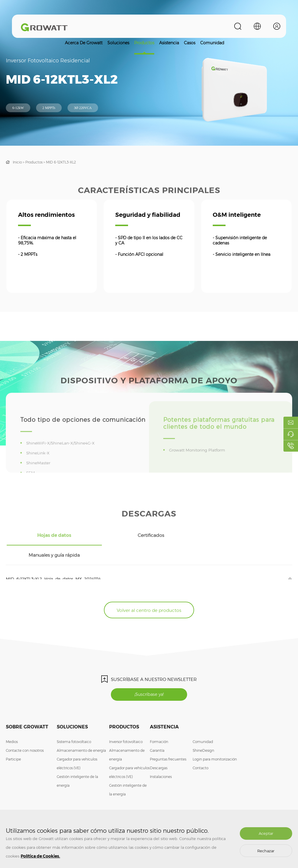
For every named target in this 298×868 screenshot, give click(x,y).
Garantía (157, 734)
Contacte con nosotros (25, 734)
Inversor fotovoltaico (126, 725)
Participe (13, 742)
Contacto (201, 751)
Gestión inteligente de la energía (77, 764)
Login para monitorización (215, 742)
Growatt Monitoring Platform (199, 462)
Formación (159, 725)
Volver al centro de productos (149, 592)
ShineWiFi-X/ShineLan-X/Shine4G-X (62, 455)
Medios (12, 725)
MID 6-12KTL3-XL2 (61, 162)
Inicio (17, 162)
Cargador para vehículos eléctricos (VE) (77, 747)
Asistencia (169, 43)
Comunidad (212, 43)
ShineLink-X (39, 465)
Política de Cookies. (40, 856)
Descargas (159, 751)
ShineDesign (203, 734)
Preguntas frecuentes (168, 742)
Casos (190, 43)
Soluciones (118, 43)
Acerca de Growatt (84, 43)
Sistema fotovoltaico (74, 725)
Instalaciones (161, 760)
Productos (144, 43)
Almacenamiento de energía (81, 734)
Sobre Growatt (27, 710)
